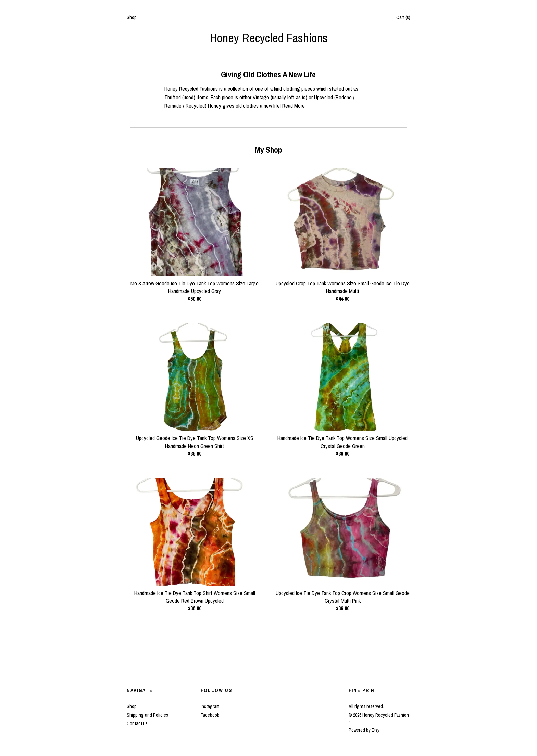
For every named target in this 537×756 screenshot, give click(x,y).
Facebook (210, 715)
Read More (294, 106)
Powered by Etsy (364, 730)
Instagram (210, 706)
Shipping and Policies (147, 715)
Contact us (137, 723)
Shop (132, 17)
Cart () (403, 17)
